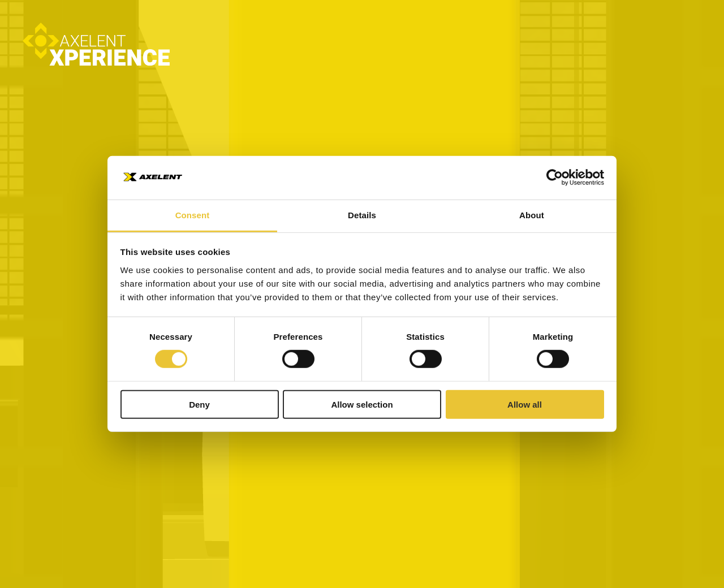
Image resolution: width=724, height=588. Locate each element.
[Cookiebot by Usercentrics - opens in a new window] (555, 178)
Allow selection (362, 404)
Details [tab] (362, 215)
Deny (199, 404)
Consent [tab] (193, 215)
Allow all (525, 404)
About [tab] (532, 215)
